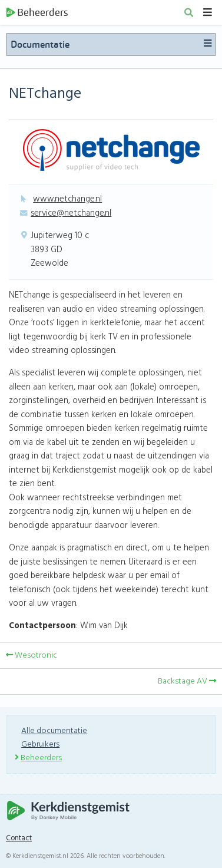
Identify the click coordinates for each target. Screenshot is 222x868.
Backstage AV (187, 681)
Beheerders (37, 12)
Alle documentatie (54, 731)
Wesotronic (32, 656)
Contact (19, 839)
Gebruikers (40, 745)
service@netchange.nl (71, 213)
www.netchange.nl (67, 199)
